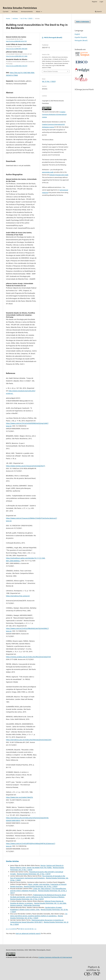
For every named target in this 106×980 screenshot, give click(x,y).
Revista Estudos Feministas (20, 8)
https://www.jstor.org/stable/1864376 (19, 797)
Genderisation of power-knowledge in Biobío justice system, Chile (36, 908)
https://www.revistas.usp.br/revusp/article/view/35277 (25, 466)
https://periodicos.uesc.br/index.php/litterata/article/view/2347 (29, 740)
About (38, 11)
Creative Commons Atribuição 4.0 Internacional (55, 957)
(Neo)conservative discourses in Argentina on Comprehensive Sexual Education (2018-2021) (37, 921)
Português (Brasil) (81, 40)
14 (30, 929)
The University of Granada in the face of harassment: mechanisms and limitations (38, 877)
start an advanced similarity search (28, 933)
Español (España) (81, 37)
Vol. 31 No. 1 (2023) (26, 18)
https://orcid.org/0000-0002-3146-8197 (17, 66)
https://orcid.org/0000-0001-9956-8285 (17, 49)
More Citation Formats (51, 71)
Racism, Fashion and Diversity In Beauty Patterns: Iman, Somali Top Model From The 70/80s (37, 866)
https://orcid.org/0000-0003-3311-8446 (17, 56)
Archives (15, 11)
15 (32, 929)
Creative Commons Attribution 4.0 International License (54, 114)
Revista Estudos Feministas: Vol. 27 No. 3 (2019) (27, 899)
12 (26, 929)
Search (98, 11)
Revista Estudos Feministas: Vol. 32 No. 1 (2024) (37, 917)
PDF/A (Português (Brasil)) (53, 37)
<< (7, 929)
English (77, 34)
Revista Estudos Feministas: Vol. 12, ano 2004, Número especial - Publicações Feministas (38, 904)
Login (101, 2)
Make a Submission (83, 22)
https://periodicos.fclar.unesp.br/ (18, 596)
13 (28, 929)
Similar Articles (12, 861)
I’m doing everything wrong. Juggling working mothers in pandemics (39, 915)
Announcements (27, 11)
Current (6, 11)
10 (22, 929)
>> (36, 929)
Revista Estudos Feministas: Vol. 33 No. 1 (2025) (41, 886)
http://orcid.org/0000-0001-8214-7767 (16, 41)
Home (8, 18)
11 (24, 929)
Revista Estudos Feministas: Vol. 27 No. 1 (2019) (34, 874)
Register (95, 2)
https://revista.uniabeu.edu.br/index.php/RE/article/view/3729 (28, 657)
